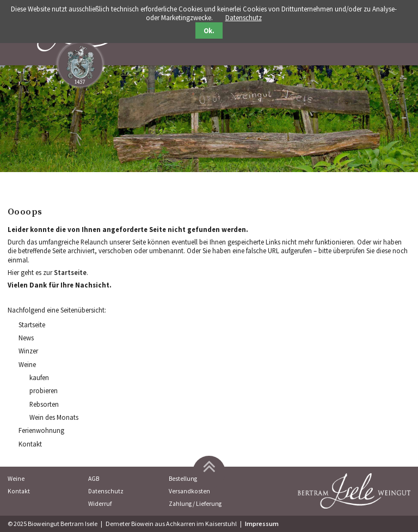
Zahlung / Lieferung (195, 504)
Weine (27, 364)
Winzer (28, 351)
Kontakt (30, 444)
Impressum (262, 524)
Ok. (209, 31)
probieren (44, 390)
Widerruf (100, 504)
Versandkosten (189, 491)
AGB (94, 479)
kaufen (39, 377)
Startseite (70, 272)
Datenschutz (106, 491)
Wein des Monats (54, 417)
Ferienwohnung (41, 430)
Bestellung (183, 479)
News (26, 338)
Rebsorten (44, 404)
